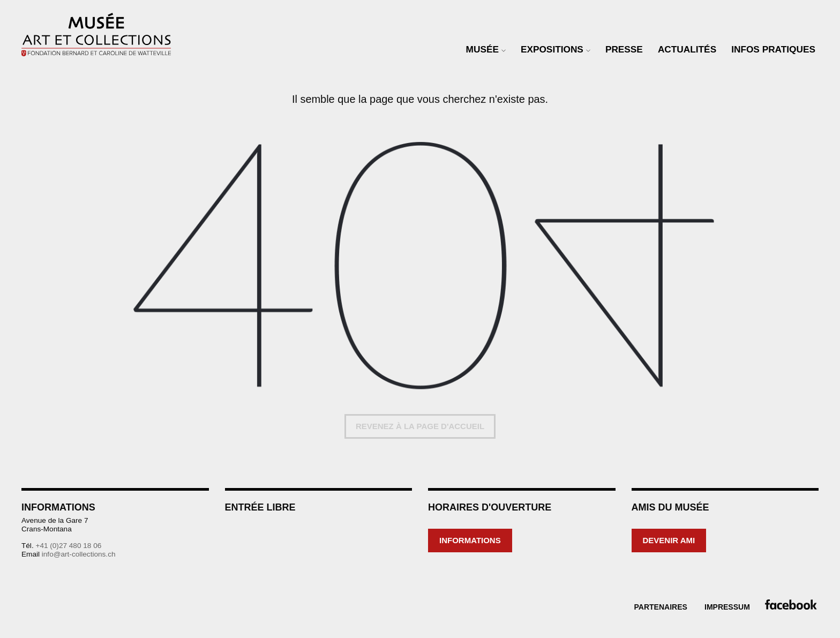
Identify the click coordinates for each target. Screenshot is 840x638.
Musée (482, 49)
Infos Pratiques (773, 49)
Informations (470, 540)
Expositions (552, 49)
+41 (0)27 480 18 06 (68, 546)
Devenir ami (669, 540)
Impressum (727, 607)
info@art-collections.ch (79, 554)
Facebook (789, 605)
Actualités (687, 49)
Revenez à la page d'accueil (420, 426)
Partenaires (661, 607)
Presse (624, 49)
